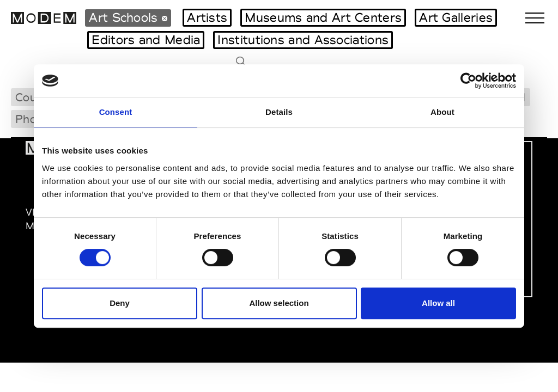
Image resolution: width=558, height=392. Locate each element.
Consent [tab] (116, 112)
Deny (120, 303)
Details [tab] (279, 112)
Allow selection (279, 303)
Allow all (438, 303)
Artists (207, 17)
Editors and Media (146, 40)
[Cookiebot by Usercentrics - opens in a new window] (468, 81)
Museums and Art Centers (323, 17)
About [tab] (442, 112)
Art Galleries (456, 17)
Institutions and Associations (303, 40)
